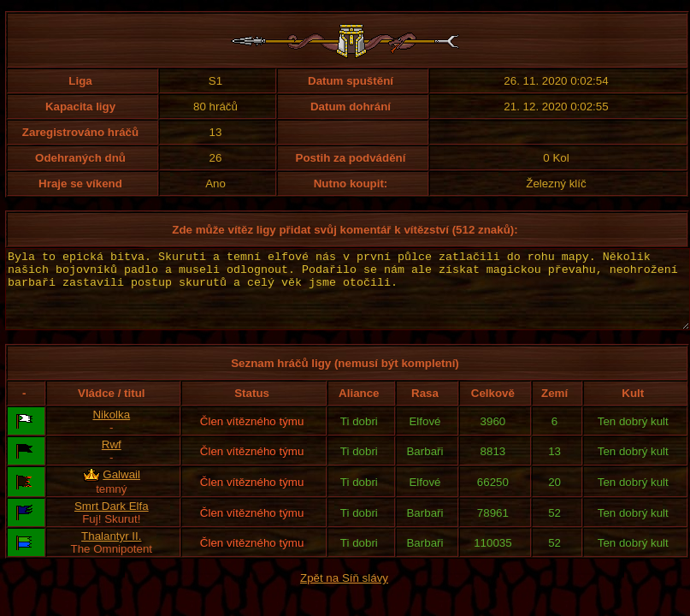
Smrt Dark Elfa (112, 521)
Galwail (121, 490)
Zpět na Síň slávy (344, 593)
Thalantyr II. (111, 551)
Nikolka (111, 430)
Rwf (112, 460)
